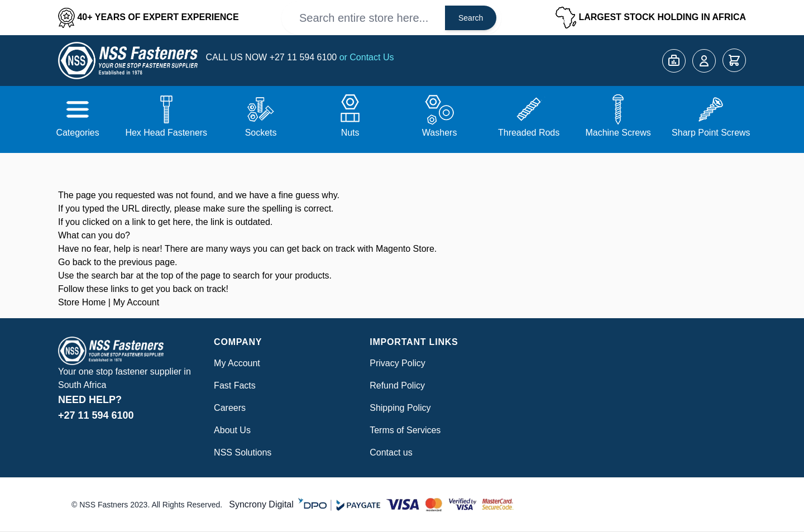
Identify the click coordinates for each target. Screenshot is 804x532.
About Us (232, 430)
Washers (440, 133)
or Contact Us (367, 57)
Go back (75, 262)
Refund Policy (397, 385)
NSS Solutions (243, 452)
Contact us (391, 452)
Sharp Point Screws (711, 133)
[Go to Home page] (128, 61)
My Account (136, 302)
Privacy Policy (398, 363)
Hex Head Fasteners (166, 133)
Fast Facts (235, 385)
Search (471, 18)
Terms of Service (403, 430)
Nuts (350, 133)
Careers (230, 408)
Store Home (82, 302)
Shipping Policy (400, 408)
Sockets (261, 133)
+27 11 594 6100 (305, 57)
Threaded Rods (529, 133)
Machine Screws (618, 133)
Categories (77, 133)
